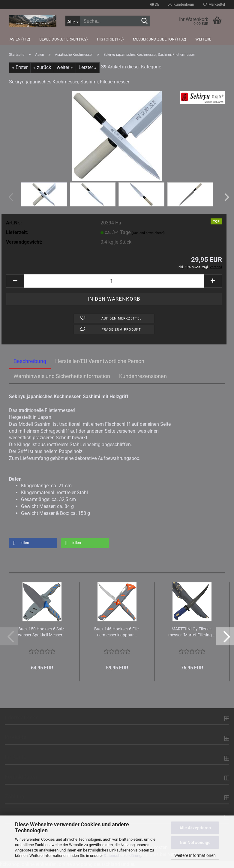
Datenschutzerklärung (123, 856)
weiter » (65, 67)
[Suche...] (73, 21)
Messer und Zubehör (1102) (160, 39)
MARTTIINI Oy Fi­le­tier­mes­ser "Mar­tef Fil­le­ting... (192, 632)
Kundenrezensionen (143, 376)
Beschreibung (30, 361)
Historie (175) (110, 39)
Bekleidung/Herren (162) (64, 39)
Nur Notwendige (195, 842)
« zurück (42, 67)
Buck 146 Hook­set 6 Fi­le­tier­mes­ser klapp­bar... (117, 632)
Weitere (203, 39)
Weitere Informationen (195, 855)
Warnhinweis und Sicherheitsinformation (62, 376)
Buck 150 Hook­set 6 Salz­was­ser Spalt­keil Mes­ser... (42, 632)
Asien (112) (20, 39)
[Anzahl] (114, 281)
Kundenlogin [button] (181, 5)
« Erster (20, 67)
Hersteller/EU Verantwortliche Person (100, 361)
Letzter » (88, 67)
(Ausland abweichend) (148, 233)
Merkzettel (214, 5)
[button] (155, 5)
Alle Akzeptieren (195, 828)
